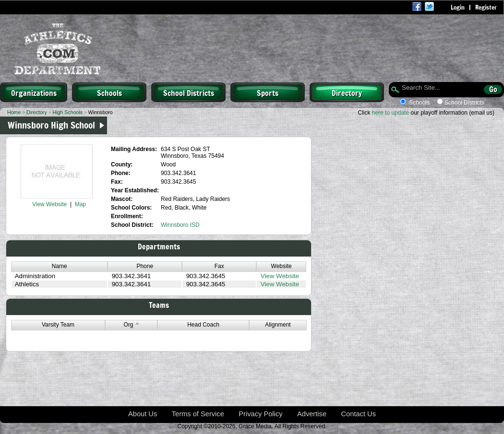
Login (458, 7)
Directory (347, 93)
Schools (109, 93)
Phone (145, 266)
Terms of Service (198, 414)
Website (282, 266)
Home (14, 112)
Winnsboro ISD (180, 225)
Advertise (312, 414)
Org (131, 325)
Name (60, 266)
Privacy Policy (260, 414)
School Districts (189, 93)
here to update (390, 113)
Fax (219, 266)
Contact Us (359, 414)
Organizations (34, 93)
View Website (49, 204)
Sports (268, 93)
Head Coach (203, 325)
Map (80, 204)
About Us (143, 414)
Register (486, 7)
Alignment (278, 325)
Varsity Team (58, 325)
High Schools (67, 112)
